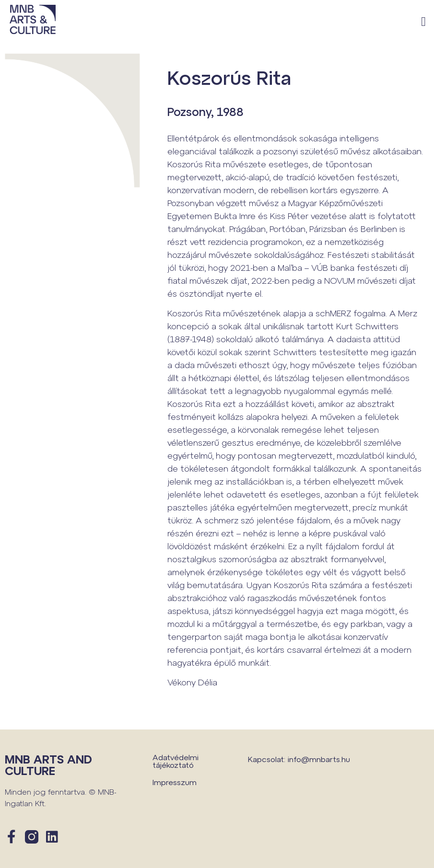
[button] (424, 22)
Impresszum (175, 782)
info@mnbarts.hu (319, 759)
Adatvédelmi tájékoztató (176, 761)
